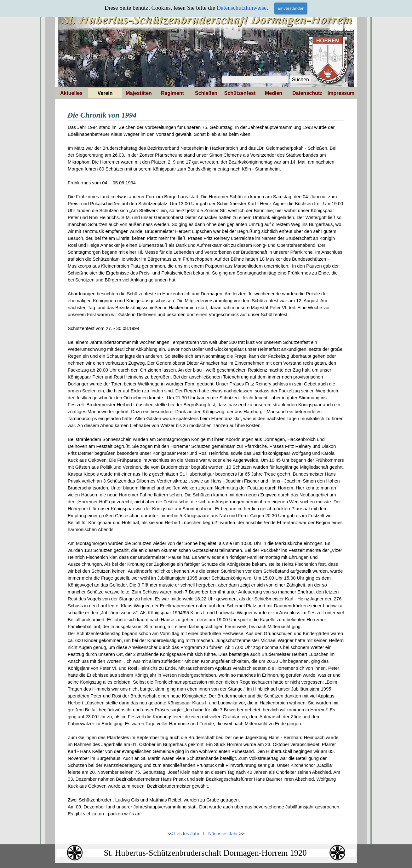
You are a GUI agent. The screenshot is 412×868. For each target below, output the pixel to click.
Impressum (341, 93)
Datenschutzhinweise (242, 8)
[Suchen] (255, 80)
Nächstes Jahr (223, 834)
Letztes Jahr (187, 834)
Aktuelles (71, 93)
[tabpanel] (206, 474)
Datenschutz (307, 93)
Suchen (300, 80)
